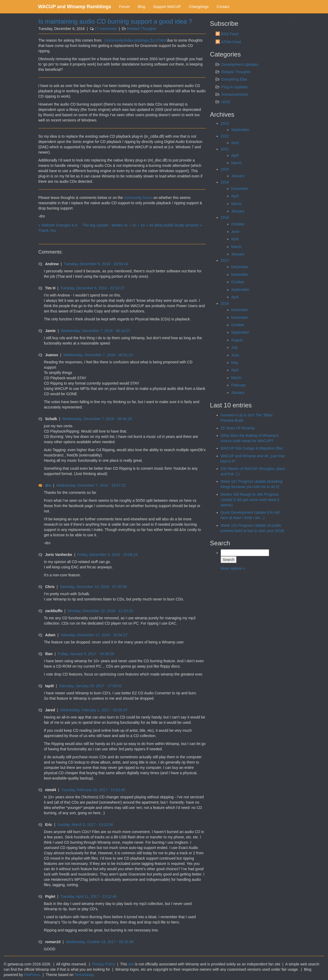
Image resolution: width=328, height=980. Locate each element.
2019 (225, 182)
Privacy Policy (104, 964)
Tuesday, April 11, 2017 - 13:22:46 (88, 896)
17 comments (106, 29)
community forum (138, 198)
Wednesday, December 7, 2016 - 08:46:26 (97, 419)
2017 (225, 260)
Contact (223, 7)
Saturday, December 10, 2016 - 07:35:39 (93, 587)
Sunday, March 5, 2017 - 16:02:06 (85, 825)
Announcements (235, 94)
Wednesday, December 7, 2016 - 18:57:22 (91, 485)
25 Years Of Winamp (238, 428)
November (240, 275)
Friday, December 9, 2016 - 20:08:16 (107, 555)
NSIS (226, 102)
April (235, 143)
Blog (141, 7)
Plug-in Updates (235, 87)
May (235, 363)
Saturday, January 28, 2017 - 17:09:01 (90, 686)
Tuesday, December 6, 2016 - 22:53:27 (93, 288)
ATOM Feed (231, 42)
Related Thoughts (142, 29)
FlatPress (32, 975)
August (237, 340)
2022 (225, 136)
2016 (225, 303)
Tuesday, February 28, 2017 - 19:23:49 (93, 790)
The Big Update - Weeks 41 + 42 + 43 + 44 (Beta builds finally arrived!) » (142, 225)
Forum (124, 7)
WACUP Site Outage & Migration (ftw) (252, 448)
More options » (233, 568)
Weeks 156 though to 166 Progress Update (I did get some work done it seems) (250, 500)
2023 (225, 123)
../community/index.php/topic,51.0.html (134, 40)
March (236, 163)
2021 (225, 149)
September (240, 130)
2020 (225, 169)
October (238, 224)
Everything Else (234, 79)
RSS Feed (230, 34)
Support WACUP (167, 7)
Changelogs (199, 7)
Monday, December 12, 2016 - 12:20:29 (100, 611)
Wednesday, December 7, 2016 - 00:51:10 (98, 355)
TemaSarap (84, 975)
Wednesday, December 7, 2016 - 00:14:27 (96, 331)
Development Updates (240, 64)
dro (48, 485)
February (239, 385)
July (235, 347)
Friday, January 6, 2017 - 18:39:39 (86, 654)
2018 (225, 217)
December (240, 189)
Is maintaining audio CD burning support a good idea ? (115, 21)
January (238, 176)
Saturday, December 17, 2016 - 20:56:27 (94, 635)
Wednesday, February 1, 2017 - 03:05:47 (94, 710)
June (235, 232)
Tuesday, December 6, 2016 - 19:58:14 (96, 264)
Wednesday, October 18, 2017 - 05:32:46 (100, 942)
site (131, 964)
